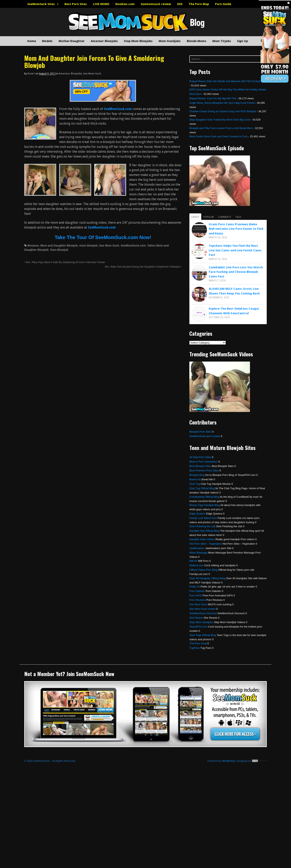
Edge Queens (197, 514)
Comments (225, 217)
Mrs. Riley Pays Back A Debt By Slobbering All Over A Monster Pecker (65, 262)
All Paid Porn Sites (200, 457)
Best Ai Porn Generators (203, 462)
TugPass (195, 648)
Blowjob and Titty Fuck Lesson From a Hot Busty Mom (221, 128)
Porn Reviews (197, 600)
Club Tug (195, 484)
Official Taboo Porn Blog (203, 570)
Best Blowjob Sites (200, 466)
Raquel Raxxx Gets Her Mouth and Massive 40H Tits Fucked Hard (228, 81)
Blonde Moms (197, 41)
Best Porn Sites (76, 4)
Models (47, 41)
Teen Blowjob (59, 250)
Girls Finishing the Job (202, 526)
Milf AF (193, 561)
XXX (180, 4)
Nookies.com (125, 4)
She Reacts (196, 618)
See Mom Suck (92, 74)
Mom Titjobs (222, 41)
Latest (195, 217)
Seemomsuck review (156, 4)
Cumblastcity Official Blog (204, 497)
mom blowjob (89, 246)
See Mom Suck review (202, 609)
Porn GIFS (196, 595)
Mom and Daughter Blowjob (59, 246)
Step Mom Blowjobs (138, 41)
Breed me (195, 479)
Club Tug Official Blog (202, 488)
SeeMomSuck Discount (203, 613)
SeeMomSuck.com (133, 246)
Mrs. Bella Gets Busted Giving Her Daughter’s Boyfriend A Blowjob (143, 267)
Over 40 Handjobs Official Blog (207, 578)
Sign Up (242, 41)
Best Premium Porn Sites (204, 471)
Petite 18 (195, 587)
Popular (209, 217)
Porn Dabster (197, 591)
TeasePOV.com (198, 627)
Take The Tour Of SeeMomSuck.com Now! (103, 237)
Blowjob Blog (197, 475)
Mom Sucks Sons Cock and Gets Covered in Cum (218, 136)
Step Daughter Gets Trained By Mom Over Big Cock (220, 120)
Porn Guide (223, 4)
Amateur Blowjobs (104, 41)
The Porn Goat (198, 643)
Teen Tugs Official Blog (203, 635)
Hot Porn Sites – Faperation (206, 544)
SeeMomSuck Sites (41, 4)
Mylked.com (196, 565)
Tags (238, 217)
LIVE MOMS (101, 4)
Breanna (33, 246)
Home (32, 41)
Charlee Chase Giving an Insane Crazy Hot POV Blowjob (223, 111)
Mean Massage (198, 553)
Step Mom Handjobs (201, 622)
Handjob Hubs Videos (202, 539)
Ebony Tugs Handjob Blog (205, 505)
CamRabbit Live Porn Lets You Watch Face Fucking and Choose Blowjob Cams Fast (236, 272)
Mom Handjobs (170, 41)
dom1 (31, 74)
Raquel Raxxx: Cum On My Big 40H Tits (213, 98)
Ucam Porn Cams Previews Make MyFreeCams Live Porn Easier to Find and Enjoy (236, 229)
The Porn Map (199, 4)
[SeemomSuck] (103, 99)
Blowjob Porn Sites (200, 432)
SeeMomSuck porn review (205, 436)
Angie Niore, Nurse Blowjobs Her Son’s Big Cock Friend (222, 103)
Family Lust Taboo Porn (203, 518)
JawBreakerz (197, 548)
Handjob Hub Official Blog (204, 531)
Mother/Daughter (72, 41)
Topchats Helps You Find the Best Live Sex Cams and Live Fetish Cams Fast (235, 250)
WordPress (229, 761)
